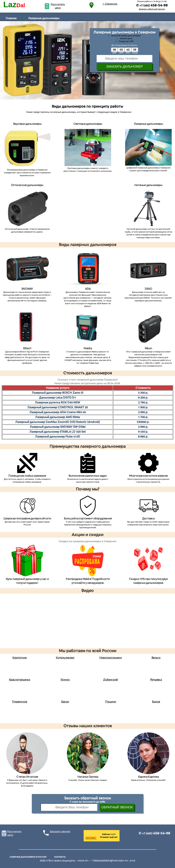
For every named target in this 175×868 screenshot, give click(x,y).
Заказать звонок (60, 832)
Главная (11, 18)
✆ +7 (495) (154, 833)
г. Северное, (110, 4)
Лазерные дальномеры (44, 18)
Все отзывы (91, 838)
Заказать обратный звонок (152, 9)
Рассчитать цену (58, 6)
